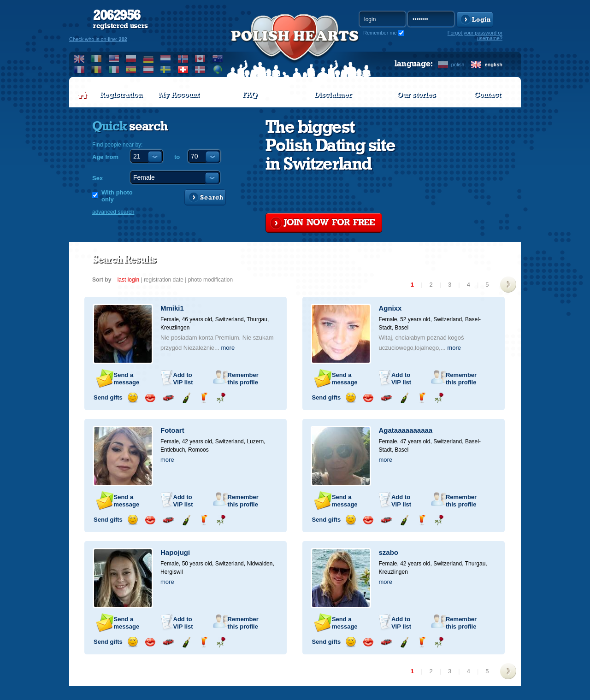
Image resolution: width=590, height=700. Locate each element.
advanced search (113, 212)
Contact (487, 94)
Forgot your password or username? (475, 35)
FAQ (250, 94)
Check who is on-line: (98, 39)
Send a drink (204, 398)
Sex (97, 178)
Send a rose (221, 398)
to (177, 157)
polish (458, 65)
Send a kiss (150, 398)
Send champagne (186, 398)
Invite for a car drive (168, 398)
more (228, 348)
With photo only (117, 196)
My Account (179, 94)
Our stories (416, 94)
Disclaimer (333, 94)
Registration (121, 94)
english (493, 65)
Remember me (380, 33)
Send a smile (133, 398)
